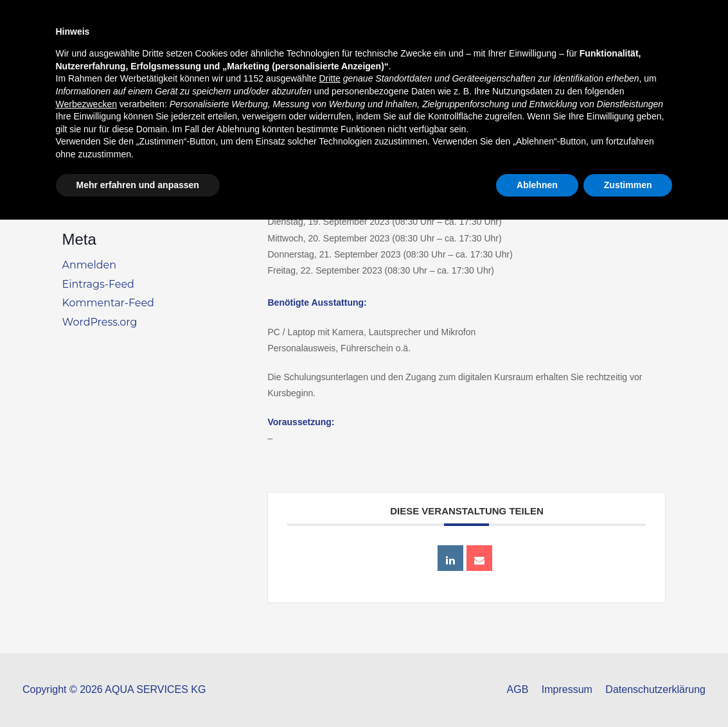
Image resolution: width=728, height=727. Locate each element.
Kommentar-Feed (108, 303)
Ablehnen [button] (537, 692)
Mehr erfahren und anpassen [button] (138, 692)
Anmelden (90, 265)
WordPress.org (100, 322)
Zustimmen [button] (628, 692)
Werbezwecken (86, 611)
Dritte (329, 586)
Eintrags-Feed (98, 284)
